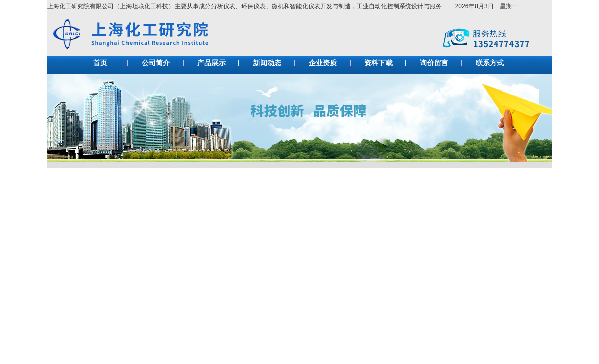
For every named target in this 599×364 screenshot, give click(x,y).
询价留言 (434, 63)
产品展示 (211, 63)
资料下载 (378, 63)
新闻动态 (267, 63)
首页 (100, 63)
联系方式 (490, 63)
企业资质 (323, 63)
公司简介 (156, 63)
